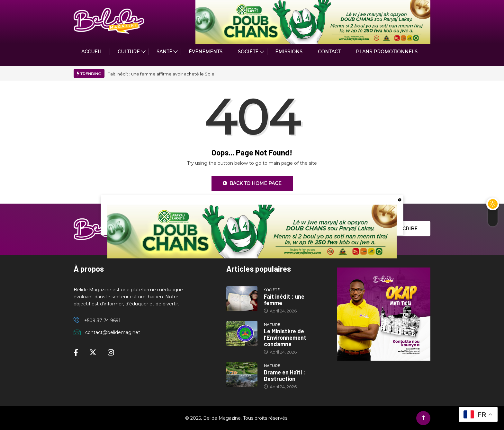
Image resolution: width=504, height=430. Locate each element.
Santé (164, 52)
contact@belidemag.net (113, 332)
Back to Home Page (252, 183)
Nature (272, 325)
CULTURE (129, 52)
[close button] (400, 199)
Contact (329, 52)
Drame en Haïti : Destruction (284, 375)
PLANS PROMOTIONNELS (387, 52)
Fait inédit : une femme (284, 300)
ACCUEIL (92, 52)
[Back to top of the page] (423, 418)
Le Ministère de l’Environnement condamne (285, 338)
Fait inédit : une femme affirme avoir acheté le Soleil (162, 74)
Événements (206, 52)
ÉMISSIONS (289, 52)
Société (248, 52)
